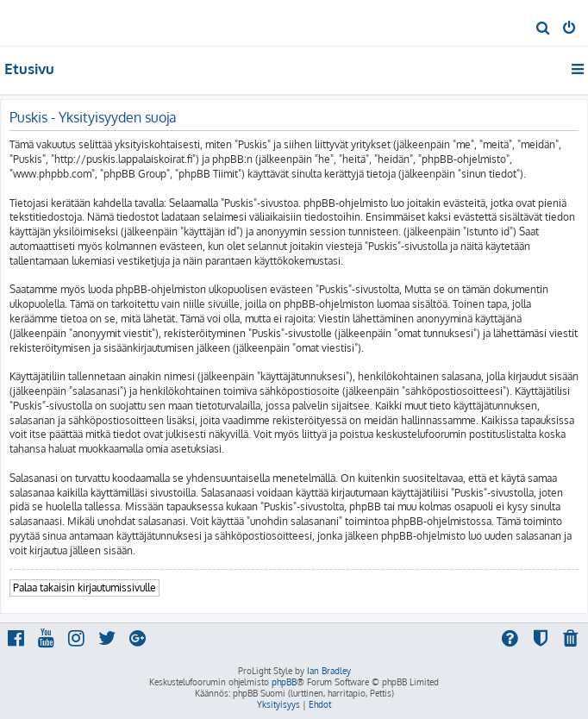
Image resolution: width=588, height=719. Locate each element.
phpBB (284, 682)
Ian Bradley (329, 671)
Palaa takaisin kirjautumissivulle (84, 588)
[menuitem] (544, 29)
